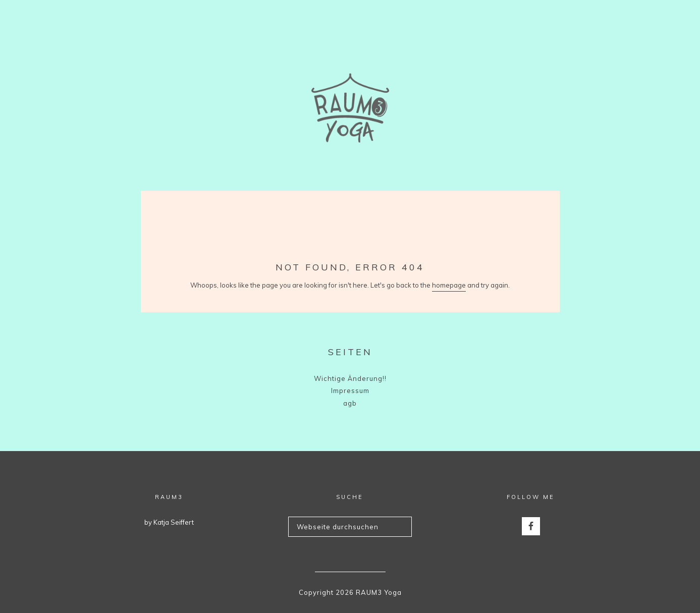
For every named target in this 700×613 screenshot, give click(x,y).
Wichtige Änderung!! (350, 378)
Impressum (350, 391)
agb (350, 403)
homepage (449, 285)
